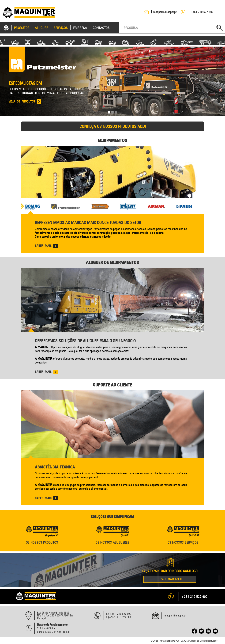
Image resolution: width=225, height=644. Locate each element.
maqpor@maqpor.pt (165, 12)
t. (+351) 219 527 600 (119, 614)
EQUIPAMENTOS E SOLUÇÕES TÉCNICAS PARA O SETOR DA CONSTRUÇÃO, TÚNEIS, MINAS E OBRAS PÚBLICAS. (47, 91)
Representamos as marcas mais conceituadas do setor (88, 223)
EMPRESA (80, 28)
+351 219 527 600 (202, 12)
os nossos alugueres (112, 542)
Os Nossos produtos (42, 542)
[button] (218, 81)
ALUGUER (42, 28)
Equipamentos (112, 140)
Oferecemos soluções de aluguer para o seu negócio (85, 341)
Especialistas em (25, 83)
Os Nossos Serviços (183, 542)
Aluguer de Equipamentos (112, 262)
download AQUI (170, 579)
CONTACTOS (101, 28)
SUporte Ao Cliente (113, 385)
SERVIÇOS (61, 28)
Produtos (22, 28)
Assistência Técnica (55, 467)
